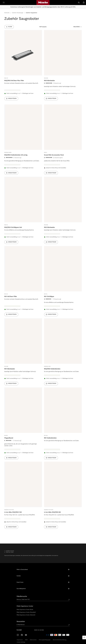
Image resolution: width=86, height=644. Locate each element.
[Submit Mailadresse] (69, 625)
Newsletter (21, 622)
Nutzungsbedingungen (45, 640)
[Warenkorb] (84, 3)
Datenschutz (33, 640)
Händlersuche (22, 596)
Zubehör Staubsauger (18, 13)
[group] (23, 65)
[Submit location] (69, 600)
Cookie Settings (21, 642)
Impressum (20, 640)
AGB (26, 640)
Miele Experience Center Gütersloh (26, 615)
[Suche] (79, 3)
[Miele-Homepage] (43, 3)
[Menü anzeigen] (4, 3)
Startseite (7, 13)
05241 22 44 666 (39, 630)
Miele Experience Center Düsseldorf (26, 612)
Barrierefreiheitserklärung (60, 640)
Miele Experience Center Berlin (25, 610)
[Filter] (9, 27)
